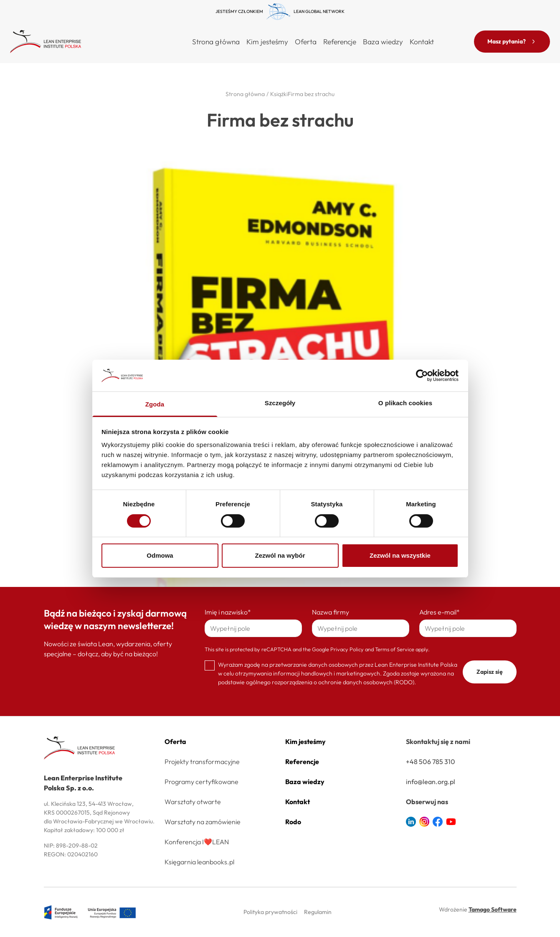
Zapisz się (490, 672)
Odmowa (160, 555)
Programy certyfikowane (201, 782)
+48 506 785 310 (431, 762)
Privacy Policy (347, 649)
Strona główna (216, 42)
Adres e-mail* (440, 612)
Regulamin (318, 912)
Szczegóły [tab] (280, 403)
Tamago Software (493, 909)
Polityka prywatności (270, 912)
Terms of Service (395, 649)
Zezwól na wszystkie (400, 555)
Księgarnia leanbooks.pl (199, 862)
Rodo (293, 822)
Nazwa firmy (331, 612)
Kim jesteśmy (267, 42)
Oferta (175, 741)
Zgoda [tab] (155, 404)
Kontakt (422, 42)
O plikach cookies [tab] (405, 403)
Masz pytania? (512, 41)
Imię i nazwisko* (228, 612)
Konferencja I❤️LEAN (197, 842)
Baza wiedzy (383, 42)
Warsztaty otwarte (193, 802)
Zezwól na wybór (280, 555)
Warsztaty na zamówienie (203, 822)
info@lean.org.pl (431, 782)
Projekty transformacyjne (202, 762)
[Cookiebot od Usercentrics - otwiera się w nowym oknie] (422, 376)
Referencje (340, 42)
